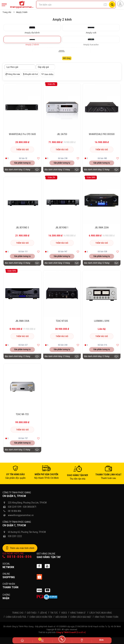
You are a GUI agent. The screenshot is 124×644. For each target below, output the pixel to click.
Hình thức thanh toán (107, 617)
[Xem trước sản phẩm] (37, 170)
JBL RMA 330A (22, 321)
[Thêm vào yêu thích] (38, 158)
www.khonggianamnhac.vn (21, 515)
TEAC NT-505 (62, 321)
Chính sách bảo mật (81, 617)
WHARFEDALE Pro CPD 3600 (22, 134)
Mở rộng (67, 58)
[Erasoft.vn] (81, 632)
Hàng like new (13, 74)
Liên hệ (43, 613)
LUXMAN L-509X (102, 321)
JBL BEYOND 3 (22, 228)
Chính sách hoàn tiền (41, 617)
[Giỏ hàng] (42, 640)
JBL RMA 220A (102, 228)
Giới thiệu (32, 613)
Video (64, 613)
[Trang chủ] (22, 640)
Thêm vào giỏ (22, 150)
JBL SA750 (62, 134)
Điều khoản (61, 617)
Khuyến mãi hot (31, 74)
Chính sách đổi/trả (16, 617)
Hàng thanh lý (78, 613)
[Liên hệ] (82, 640)
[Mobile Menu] (4, 5)
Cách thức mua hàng (101, 613)
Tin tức (54, 613)
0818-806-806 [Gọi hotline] (17, 557)
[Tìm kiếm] (112, 5)
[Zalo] (102, 640)
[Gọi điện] (62, 640)
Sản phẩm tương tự (22, 163)
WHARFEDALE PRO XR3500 (102, 134)
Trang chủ (7, 12)
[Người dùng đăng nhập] (120, 4)
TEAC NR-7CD (22, 414)
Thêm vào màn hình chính (20, 548)
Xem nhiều (47, 74)
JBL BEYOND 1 (62, 228)
